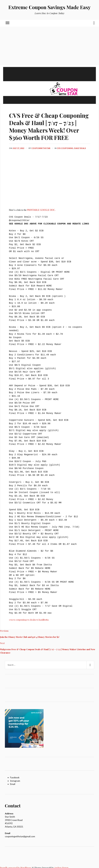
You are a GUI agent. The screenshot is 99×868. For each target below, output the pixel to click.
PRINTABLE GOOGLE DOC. (41, 210)
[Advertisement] (49, 46)
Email (13, 784)
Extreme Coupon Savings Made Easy (49, 7)
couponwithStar (41, 148)
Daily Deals (80, 148)
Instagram (15, 781)
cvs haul (39, 620)
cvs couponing (19, 620)
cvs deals (31, 620)
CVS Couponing (65, 148)
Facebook (15, 777)
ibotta (46, 620)
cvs (11, 620)
